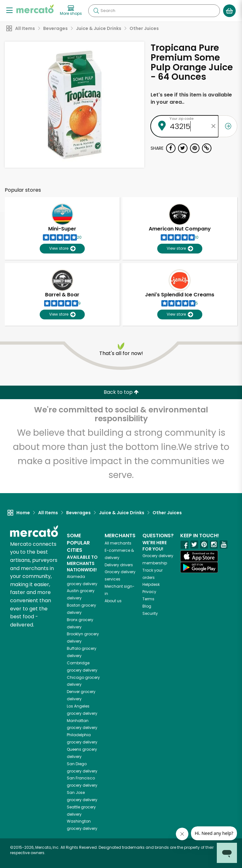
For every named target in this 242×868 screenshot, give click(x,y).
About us (113, 601)
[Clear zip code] (214, 126)
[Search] (154, 11)
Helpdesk (151, 584)
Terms (148, 599)
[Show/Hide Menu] (9, 10)
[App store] (199, 556)
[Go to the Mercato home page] (35, 9)
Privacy (149, 592)
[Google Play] (199, 567)
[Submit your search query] (96, 11)
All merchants (118, 543)
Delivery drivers (119, 565)
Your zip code (181, 119)
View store (62, 249)
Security (150, 613)
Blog (147, 606)
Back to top (121, 392)
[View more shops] (71, 11)
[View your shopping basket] (229, 11)
